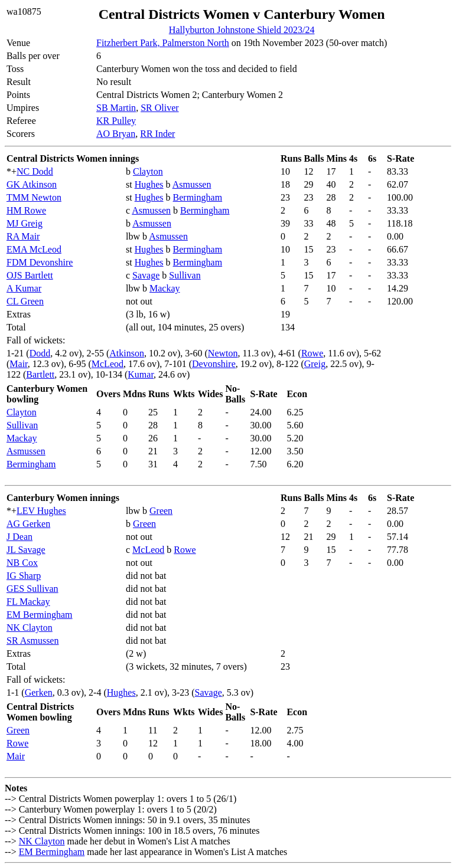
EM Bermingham (40, 615)
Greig (315, 364)
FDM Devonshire (40, 262)
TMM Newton (34, 197)
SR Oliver (159, 108)
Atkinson (127, 353)
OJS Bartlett (30, 275)
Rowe (312, 353)
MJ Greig (25, 223)
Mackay (165, 288)
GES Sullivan (32, 589)
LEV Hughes (41, 511)
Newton (223, 353)
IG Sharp (24, 576)
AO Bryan (116, 134)
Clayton (148, 171)
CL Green (25, 301)
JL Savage (26, 550)
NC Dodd (35, 171)
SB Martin (116, 108)
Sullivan (185, 275)
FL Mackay (28, 602)
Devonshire (214, 364)
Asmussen (192, 184)
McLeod (108, 364)
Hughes (149, 184)
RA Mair (23, 236)
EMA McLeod (34, 249)
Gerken (39, 692)
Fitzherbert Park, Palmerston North (163, 43)
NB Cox (22, 563)
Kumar (141, 374)
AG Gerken (28, 524)
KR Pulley (116, 121)
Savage (146, 275)
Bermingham (198, 197)
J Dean (19, 537)
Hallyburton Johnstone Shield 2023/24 (242, 30)
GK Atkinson (32, 184)
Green (161, 511)
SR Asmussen (32, 641)
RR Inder (157, 134)
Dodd (40, 353)
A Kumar (24, 288)
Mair (18, 364)
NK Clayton (30, 628)
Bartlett (40, 374)
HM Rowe (26, 210)
